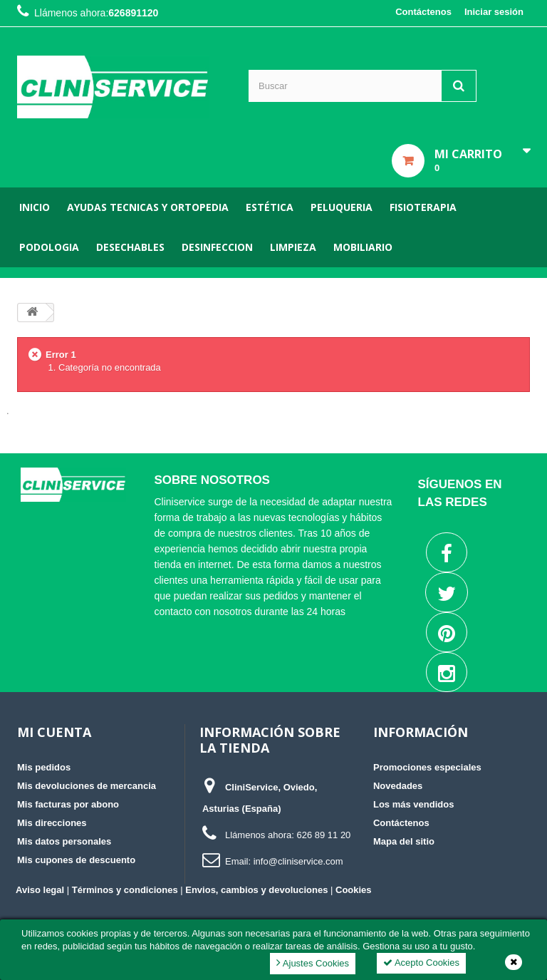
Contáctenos (423, 12)
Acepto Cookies (421, 963)
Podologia (49, 247)
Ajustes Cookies (313, 963)
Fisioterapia (423, 207)
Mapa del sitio (404, 841)
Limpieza (293, 247)
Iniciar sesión (494, 12)
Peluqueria (342, 207)
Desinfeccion (217, 247)
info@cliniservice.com (298, 861)
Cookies (354, 890)
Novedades (398, 786)
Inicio (35, 207)
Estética (270, 207)
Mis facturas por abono (68, 804)
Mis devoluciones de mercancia (87, 786)
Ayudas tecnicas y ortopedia (148, 207)
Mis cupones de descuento (76, 860)
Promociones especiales (427, 767)
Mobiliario (363, 247)
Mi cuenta (54, 732)
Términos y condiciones (125, 890)
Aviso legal (40, 890)
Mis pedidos (44, 767)
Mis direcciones (52, 823)
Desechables (130, 247)
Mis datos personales (64, 841)
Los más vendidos (413, 804)
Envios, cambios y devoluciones (256, 890)
